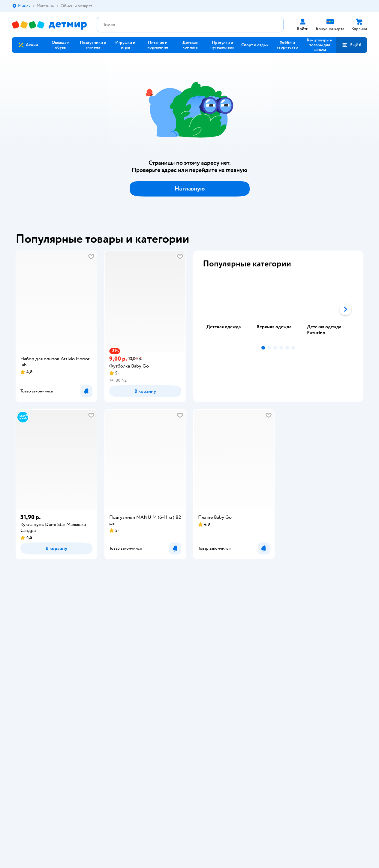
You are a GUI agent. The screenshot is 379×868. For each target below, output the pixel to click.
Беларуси (49, 717)
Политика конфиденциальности (139, 626)
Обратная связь (123, 640)
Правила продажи (125, 619)
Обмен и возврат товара (131, 612)
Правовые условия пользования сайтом (107, 711)
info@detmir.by (147, 746)
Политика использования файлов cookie (146, 633)
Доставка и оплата (126, 604)
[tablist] (278, 309)
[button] (351, 45)
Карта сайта (120, 648)
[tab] (228, 309)
